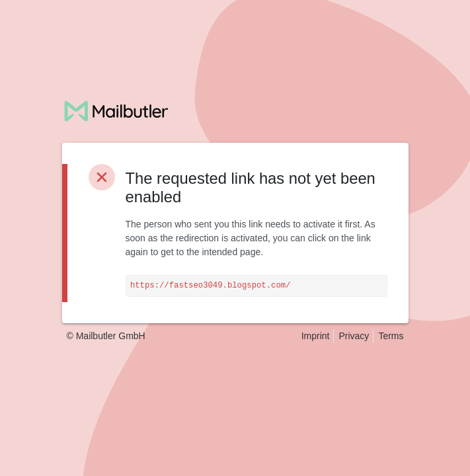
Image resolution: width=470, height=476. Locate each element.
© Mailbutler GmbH (106, 336)
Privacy (354, 336)
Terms (391, 336)
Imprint (316, 336)
